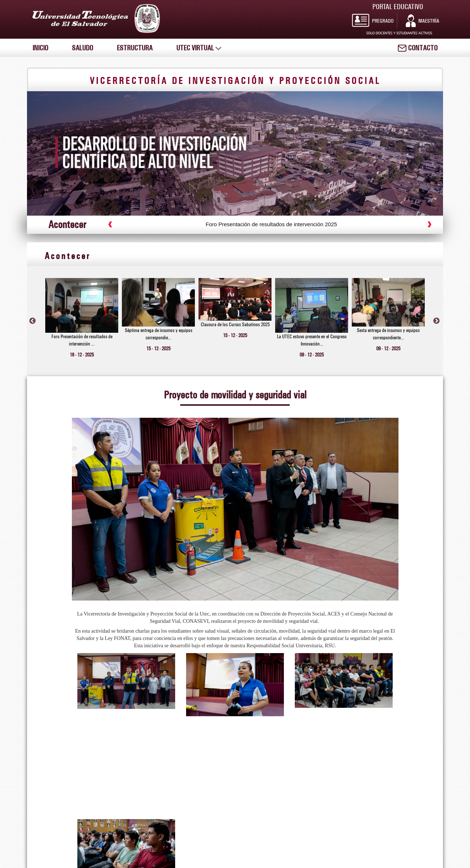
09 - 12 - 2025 (312, 355)
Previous (32, 321)
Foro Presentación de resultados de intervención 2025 (278, 224)
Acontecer (68, 256)
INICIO (40, 48)
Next (436, 321)
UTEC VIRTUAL (199, 48)
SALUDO (82, 48)
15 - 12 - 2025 (158, 348)
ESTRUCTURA (135, 48)
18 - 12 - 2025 (82, 355)
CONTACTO (418, 48)
